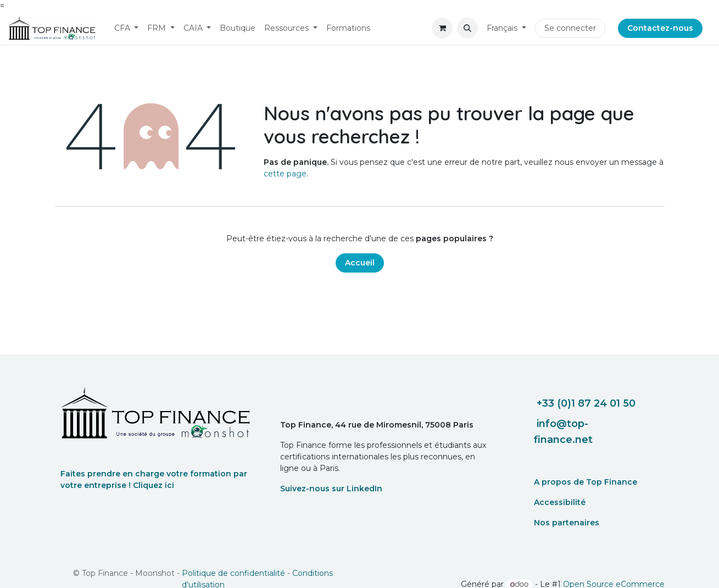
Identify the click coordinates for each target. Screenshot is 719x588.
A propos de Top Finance (586, 482)
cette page (285, 174)
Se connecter (570, 28)
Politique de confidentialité (233, 573)
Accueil (360, 263)
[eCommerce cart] (442, 28)
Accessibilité (560, 502)
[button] (467, 28)
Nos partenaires (567, 523)
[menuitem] (127, 28)
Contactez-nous (660, 28)
